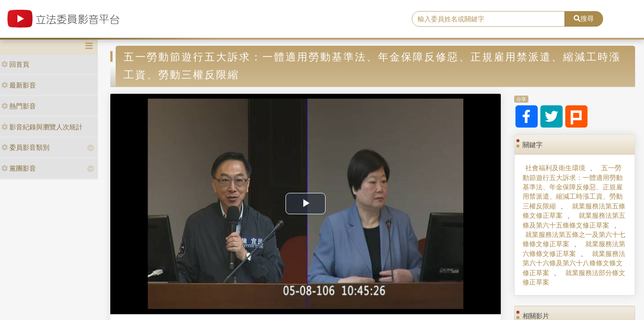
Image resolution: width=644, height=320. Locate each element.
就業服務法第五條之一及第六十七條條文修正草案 (574, 239)
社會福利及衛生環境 (555, 168)
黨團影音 (19, 168)
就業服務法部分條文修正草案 (574, 277)
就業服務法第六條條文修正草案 (574, 248)
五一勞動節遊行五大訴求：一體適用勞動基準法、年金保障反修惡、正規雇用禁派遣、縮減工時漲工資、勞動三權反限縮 (573, 187)
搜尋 (584, 18)
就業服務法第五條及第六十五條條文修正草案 (574, 220)
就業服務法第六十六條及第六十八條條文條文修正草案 (574, 263)
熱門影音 (19, 106)
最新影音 (19, 85)
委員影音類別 (25, 147)
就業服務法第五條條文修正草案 (574, 211)
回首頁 (15, 64)
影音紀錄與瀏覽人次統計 (42, 127)
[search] (488, 19)
